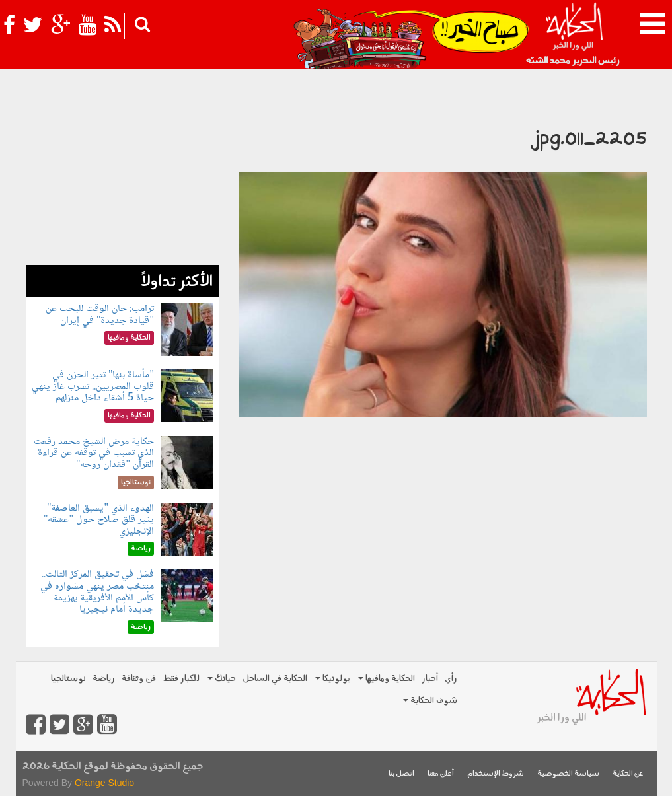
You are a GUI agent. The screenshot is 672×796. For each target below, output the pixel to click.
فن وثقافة (139, 679)
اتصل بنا (401, 774)
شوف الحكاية (430, 701)
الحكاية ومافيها (387, 679)
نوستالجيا (68, 679)
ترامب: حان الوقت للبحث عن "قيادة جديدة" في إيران (100, 315)
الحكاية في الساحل (275, 679)
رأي (451, 679)
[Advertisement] (123, 182)
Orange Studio (104, 783)
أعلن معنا (441, 774)
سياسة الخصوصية (568, 774)
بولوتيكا (333, 679)
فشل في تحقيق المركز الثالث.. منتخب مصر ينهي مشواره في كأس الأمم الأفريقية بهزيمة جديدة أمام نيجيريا (97, 592)
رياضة (104, 679)
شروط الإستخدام (496, 774)
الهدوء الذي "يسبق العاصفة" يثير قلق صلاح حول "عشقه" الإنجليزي (99, 520)
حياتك (222, 679)
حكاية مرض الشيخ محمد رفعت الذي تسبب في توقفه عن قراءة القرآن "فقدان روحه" (94, 453)
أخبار (430, 679)
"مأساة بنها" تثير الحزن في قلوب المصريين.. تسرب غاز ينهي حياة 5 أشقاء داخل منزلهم (93, 386)
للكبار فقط (181, 679)
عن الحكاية (628, 774)
